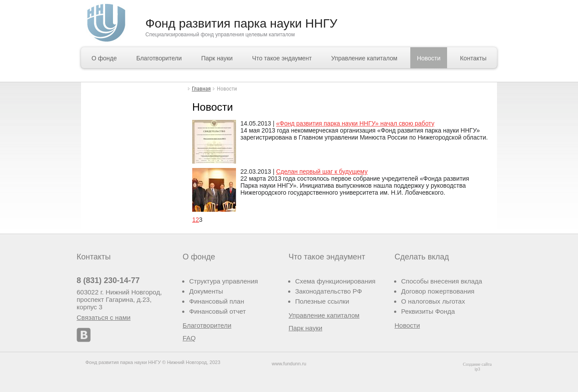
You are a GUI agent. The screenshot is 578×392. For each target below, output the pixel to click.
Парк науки (217, 58)
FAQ (189, 338)
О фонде (104, 58)
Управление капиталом (364, 58)
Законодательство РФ (329, 291)
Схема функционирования (335, 281)
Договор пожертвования (438, 291)
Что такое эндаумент (282, 58)
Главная (201, 89)
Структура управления (224, 281)
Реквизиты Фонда (428, 311)
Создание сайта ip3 (477, 367)
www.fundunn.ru (289, 364)
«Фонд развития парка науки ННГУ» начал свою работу (355, 123)
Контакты (473, 58)
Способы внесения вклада (442, 281)
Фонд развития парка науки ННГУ (241, 23)
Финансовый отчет (217, 311)
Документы (206, 291)
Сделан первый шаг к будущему (322, 171)
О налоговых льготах (433, 301)
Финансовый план (217, 301)
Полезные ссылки (322, 301)
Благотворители (159, 58)
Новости (429, 58)
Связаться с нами (104, 317)
